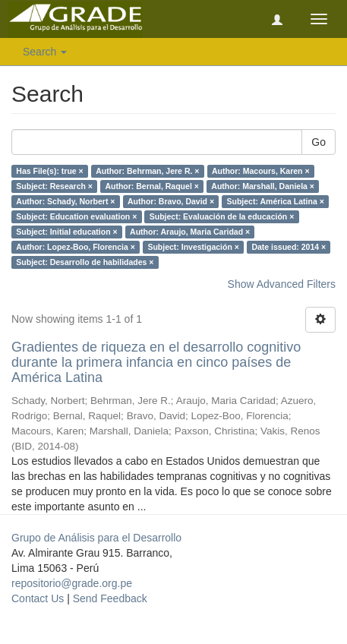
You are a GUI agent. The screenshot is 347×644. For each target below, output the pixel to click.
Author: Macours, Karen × (261, 171)
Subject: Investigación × (193, 247)
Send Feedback (110, 598)
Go (319, 142)
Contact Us (38, 598)
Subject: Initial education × (66, 232)
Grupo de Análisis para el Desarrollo (96, 538)
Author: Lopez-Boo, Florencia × (76, 247)
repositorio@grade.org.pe (72, 583)
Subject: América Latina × (276, 201)
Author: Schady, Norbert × (65, 201)
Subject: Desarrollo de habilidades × (85, 262)
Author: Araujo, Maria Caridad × (190, 232)
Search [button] (45, 52)
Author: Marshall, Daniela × (263, 186)
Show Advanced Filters (282, 284)
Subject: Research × (54, 186)
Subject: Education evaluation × (76, 216)
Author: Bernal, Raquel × (151, 186)
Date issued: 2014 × (289, 247)
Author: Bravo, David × (171, 201)
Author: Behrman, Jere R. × (147, 171)
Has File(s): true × (49, 171)
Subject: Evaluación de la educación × (222, 216)
